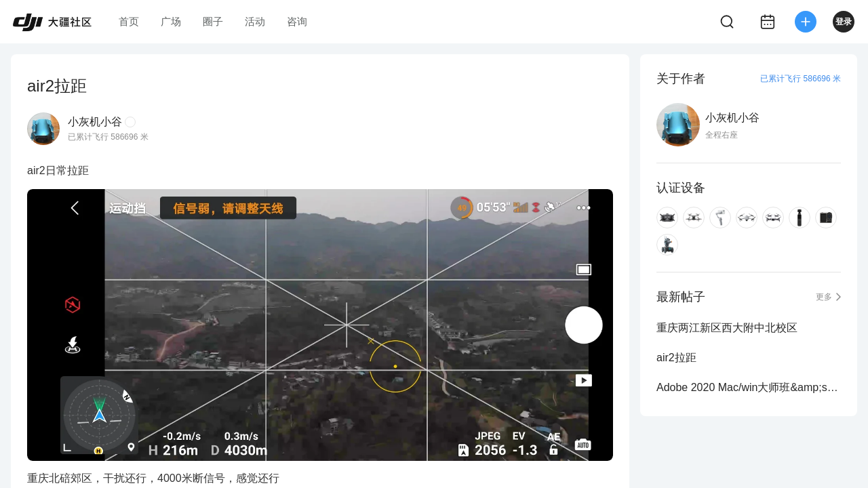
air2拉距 (676, 358)
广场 (171, 21)
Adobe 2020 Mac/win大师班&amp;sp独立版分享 (749, 387)
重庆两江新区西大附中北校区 (727, 328)
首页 (129, 21)
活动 (255, 21)
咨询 (297, 21)
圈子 (213, 21)
